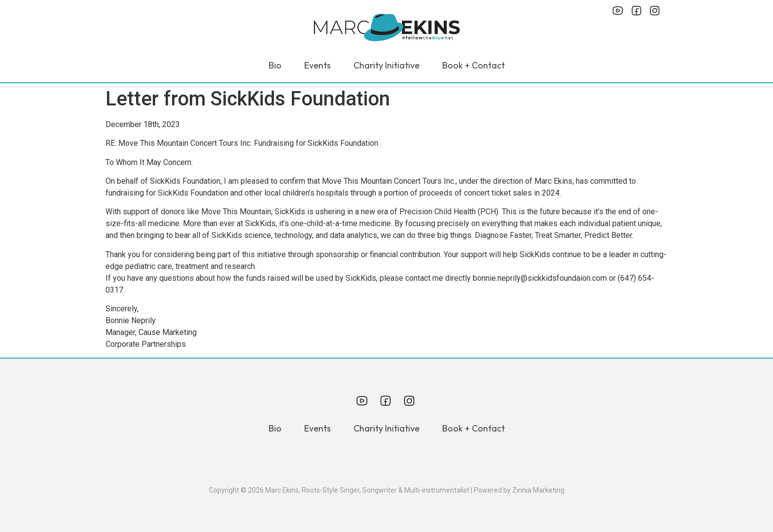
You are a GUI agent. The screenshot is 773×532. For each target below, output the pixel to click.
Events (317, 65)
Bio (275, 65)
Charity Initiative (386, 65)
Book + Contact (474, 65)
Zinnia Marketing (538, 490)
